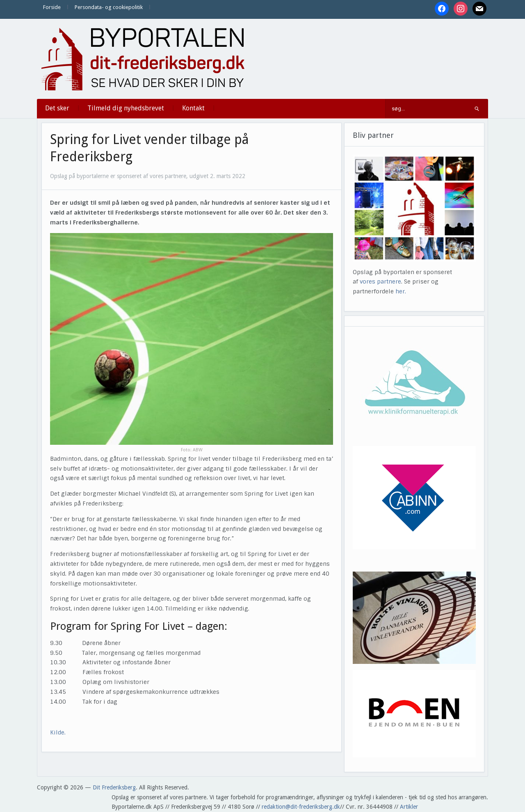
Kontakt (193, 108)
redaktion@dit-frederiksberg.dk (301, 807)
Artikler (409, 807)
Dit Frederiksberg (114, 787)
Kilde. (59, 732)
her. (401, 291)
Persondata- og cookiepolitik (109, 7)
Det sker (57, 108)
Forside (52, 7)
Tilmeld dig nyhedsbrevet (126, 108)
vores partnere (380, 281)
